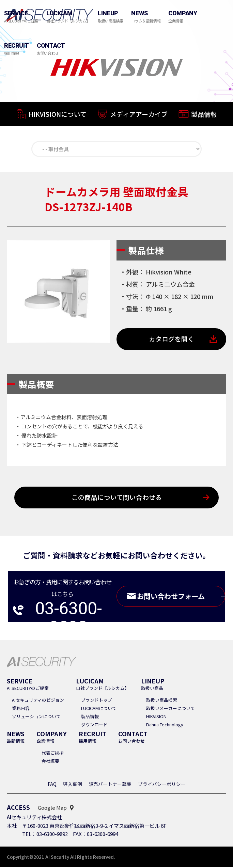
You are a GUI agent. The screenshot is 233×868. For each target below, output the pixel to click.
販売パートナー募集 (110, 785)
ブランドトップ (97, 701)
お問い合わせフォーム (179, 597)
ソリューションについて (36, 717)
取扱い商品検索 (162, 701)
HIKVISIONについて (58, 114)
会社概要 (50, 762)
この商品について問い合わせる (117, 498)
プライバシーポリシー (162, 785)
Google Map (52, 809)
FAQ (52, 785)
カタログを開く (172, 340)
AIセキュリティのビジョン (38, 701)
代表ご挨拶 (53, 754)
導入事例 (73, 785)
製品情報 (204, 115)
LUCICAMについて (99, 709)
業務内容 (21, 709)
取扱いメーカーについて (170, 709)
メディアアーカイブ (139, 115)
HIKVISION (156, 717)
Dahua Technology (165, 725)
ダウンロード (94, 725)
